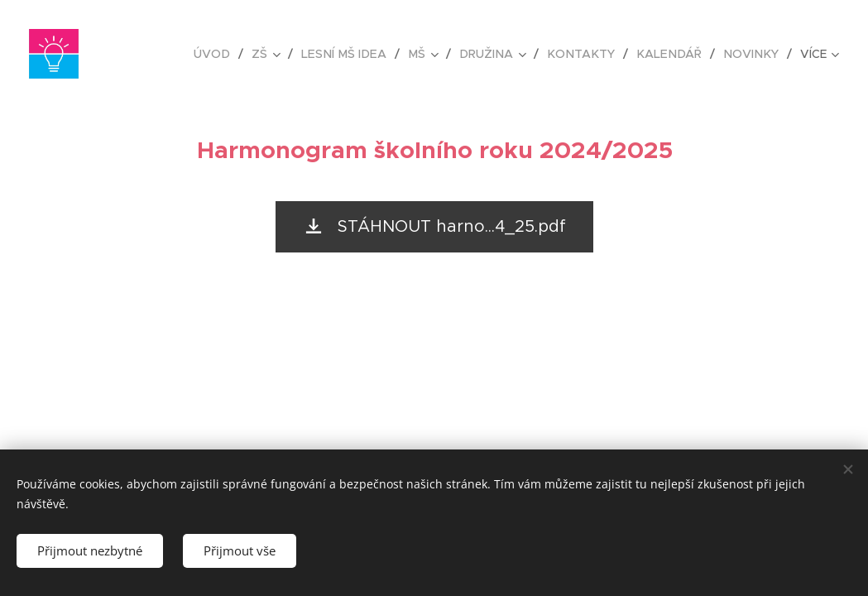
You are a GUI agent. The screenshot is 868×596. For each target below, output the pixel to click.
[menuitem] (232, 54)
